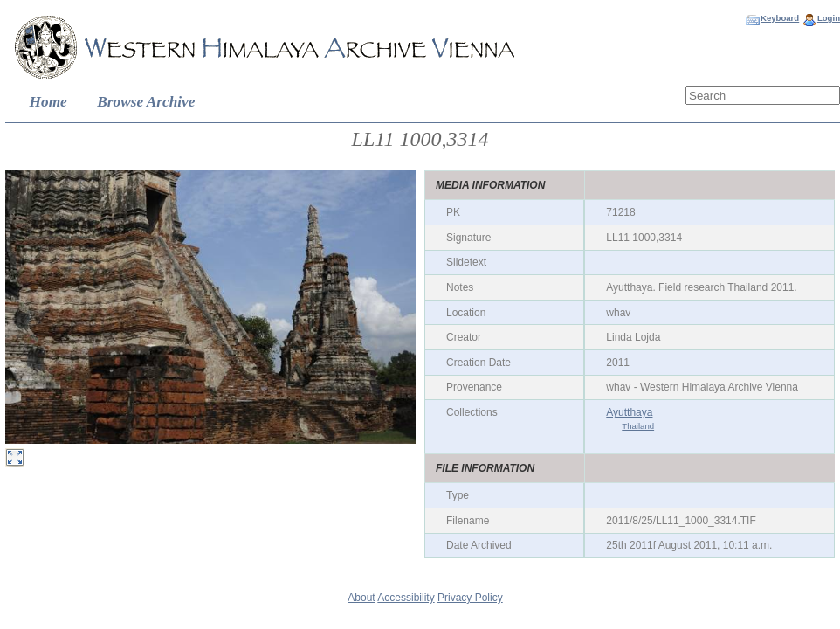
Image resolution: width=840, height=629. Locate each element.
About (361, 598)
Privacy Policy (470, 598)
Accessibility (406, 598)
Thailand (638, 426)
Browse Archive (146, 102)
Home (48, 102)
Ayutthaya (629, 412)
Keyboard (780, 18)
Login (829, 18)
